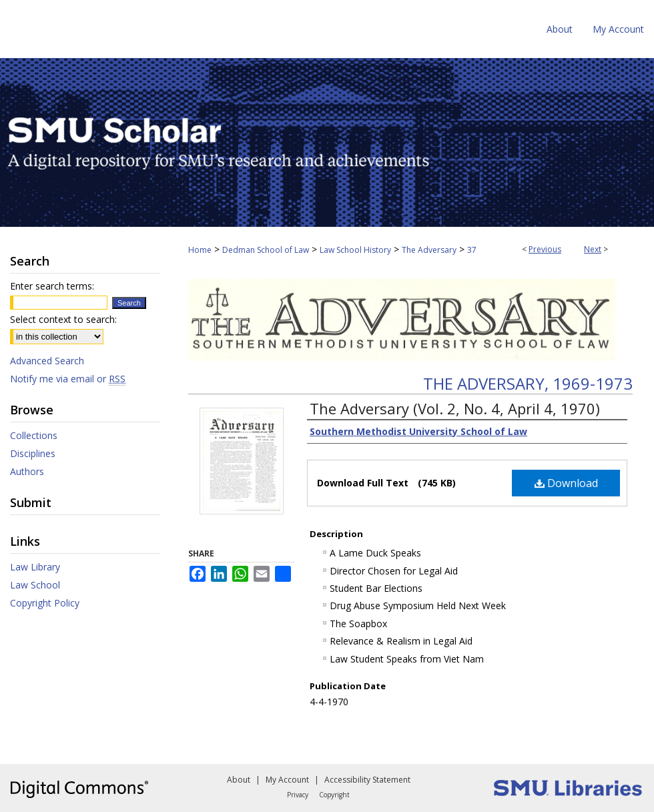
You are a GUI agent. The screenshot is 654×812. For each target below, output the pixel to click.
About (239, 780)
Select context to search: (63, 319)
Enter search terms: (52, 286)
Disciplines (33, 453)
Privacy (298, 795)
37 (472, 250)
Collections (34, 435)
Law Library (35, 567)
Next (593, 249)
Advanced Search (47, 361)
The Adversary (429, 250)
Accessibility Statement (367, 780)
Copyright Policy (45, 603)
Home (200, 250)
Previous (545, 249)
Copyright (334, 795)
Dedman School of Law (266, 250)
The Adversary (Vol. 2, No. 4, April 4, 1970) (455, 408)
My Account (287, 780)
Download (566, 483)
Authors (27, 471)
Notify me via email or (68, 379)
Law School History (355, 250)
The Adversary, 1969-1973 (528, 383)
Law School (35, 585)
